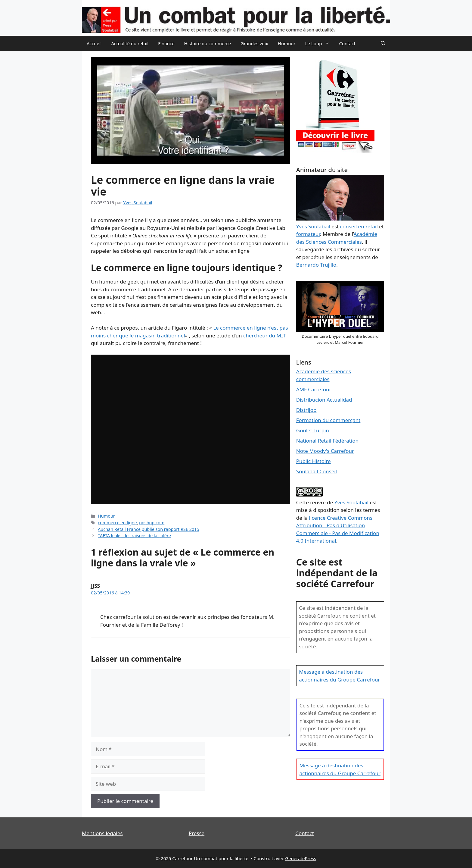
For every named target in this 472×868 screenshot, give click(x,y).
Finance (166, 43)
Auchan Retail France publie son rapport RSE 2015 (149, 529)
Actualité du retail (130, 43)
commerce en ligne (117, 523)
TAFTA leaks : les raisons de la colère (134, 536)
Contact (347, 43)
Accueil (94, 43)
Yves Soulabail (351, 502)
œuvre (318, 502)
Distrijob (306, 410)
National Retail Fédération (327, 441)
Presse (197, 833)
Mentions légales (102, 833)
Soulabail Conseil (317, 471)
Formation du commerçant (328, 420)
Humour (287, 43)
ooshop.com (152, 523)
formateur (308, 234)
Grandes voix (254, 43)
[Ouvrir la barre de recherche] (383, 43)
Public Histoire (314, 461)
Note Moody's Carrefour (325, 451)
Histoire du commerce (207, 43)
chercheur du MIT (264, 335)
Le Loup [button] (320, 43)
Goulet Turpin (313, 430)
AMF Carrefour (314, 389)
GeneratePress (301, 858)
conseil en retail (359, 226)
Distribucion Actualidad (324, 400)
